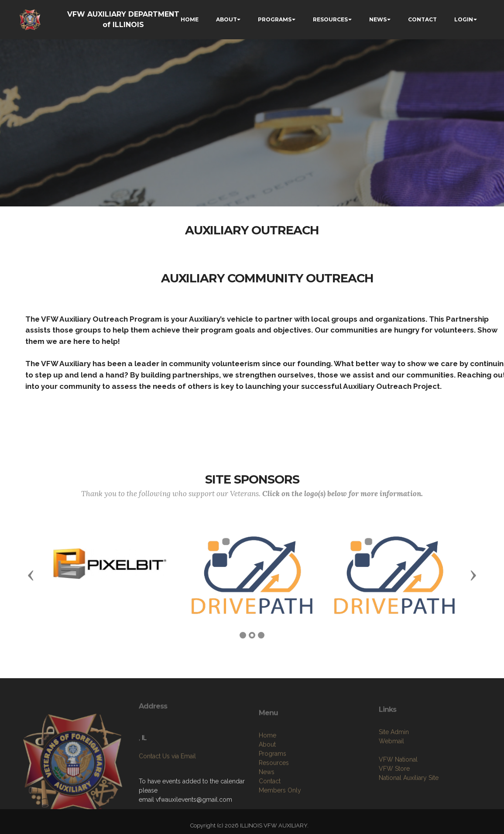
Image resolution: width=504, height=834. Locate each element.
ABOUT (226, 19)
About (267, 776)
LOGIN (464, 19)
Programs (273, 786)
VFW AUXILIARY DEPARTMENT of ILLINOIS (123, 19)
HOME (190, 19)
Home (267, 767)
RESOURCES (330, 19)
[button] (31, 575)
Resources (274, 795)
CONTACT (422, 19)
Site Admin (394, 758)
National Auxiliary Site (409, 804)
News (267, 804)
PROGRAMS (275, 19)
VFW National (398, 786)
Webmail (391, 767)
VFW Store (394, 795)
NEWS (378, 19)
